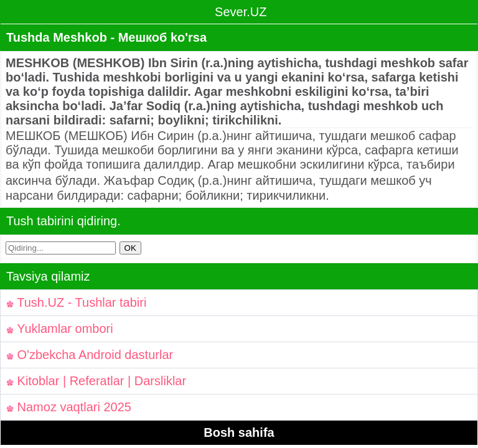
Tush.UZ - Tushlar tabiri (76, 302)
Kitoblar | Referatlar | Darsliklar (96, 381)
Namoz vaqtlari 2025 (69, 407)
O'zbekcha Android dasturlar (90, 355)
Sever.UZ (239, 12)
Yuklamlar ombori (60, 329)
